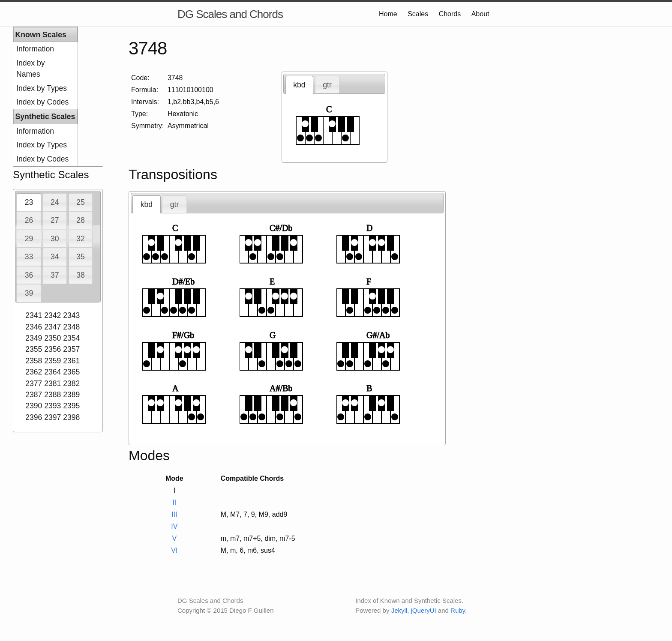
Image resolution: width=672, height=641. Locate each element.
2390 (34, 406)
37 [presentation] (55, 275)
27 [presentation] (55, 220)
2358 (34, 361)
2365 (71, 372)
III (174, 514)
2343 (71, 315)
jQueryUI (424, 610)
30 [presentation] (55, 239)
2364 (52, 372)
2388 (52, 395)
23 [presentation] (29, 202)
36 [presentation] (29, 275)
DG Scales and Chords (230, 14)
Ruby (458, 610)
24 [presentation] (55, 202)
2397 (52, 417)
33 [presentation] (29, 257)
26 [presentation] (29, 220)
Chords (450, 14)
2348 (71, 327)
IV (174, 526)
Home (388, 14)
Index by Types (42, 88)
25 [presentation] (81, 202)
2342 (52, 315)
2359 (52, 361)
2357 (71, 349)
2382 (71, 383)
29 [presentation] (29, 239)
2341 (34, 315)
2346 (34, 327)
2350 (52, 338)
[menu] (45, 96)
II (174, 502)
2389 (71, 395)
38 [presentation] (81, 275)
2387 (34, 395)
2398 (71, 417)
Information (35, 49)
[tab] (29, 202)
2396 (34, 417)
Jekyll (399, 610)
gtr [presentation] (327, 85)
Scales (418, 14)
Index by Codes (42, 102)
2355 (34, 349)
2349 (34, 338)
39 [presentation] (29, 293)
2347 (52, 327)
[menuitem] (45, 49)
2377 (34, 383)
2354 (71, 338)
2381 (52, 383)
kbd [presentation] (299, 85)
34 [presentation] (55, 257)
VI (174, 550)
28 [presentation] (81, 220)
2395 (71, 406)
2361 (71, 361)
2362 (34, 372)
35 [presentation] (81, 257)
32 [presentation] (81, 239)
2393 (52, 406)
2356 (52, 349)
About (480, 14)
